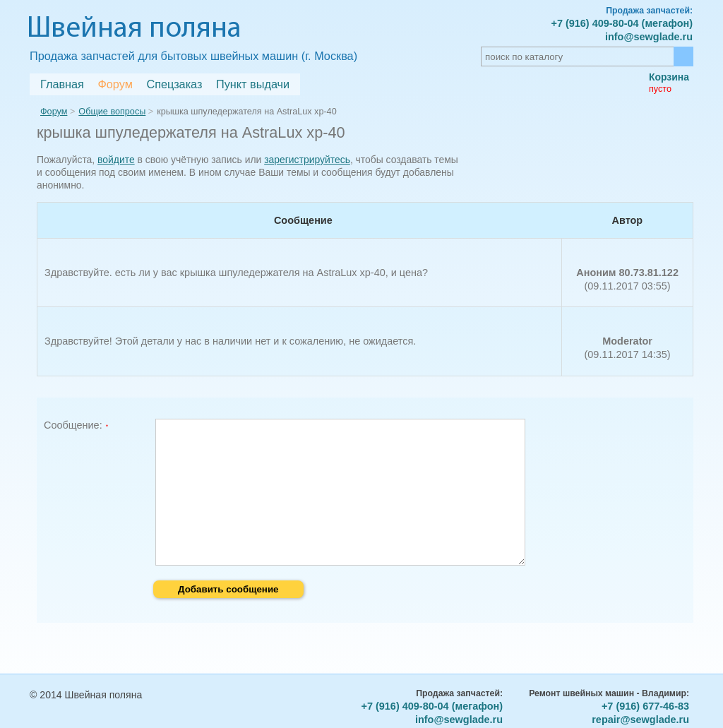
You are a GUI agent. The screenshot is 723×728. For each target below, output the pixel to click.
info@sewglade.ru (649, 37)
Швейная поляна (134, 29)
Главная (62, 84)
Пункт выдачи (253, 84)
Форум (115, 84)
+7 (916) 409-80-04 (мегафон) (622, 23)
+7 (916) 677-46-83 (645, 706)
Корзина (669, 77)
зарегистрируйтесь (307, 160)
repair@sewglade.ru (640, 720)
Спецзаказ (174, 84)
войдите (116, 160)
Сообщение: (73, 425)
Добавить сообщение (228, 589)
